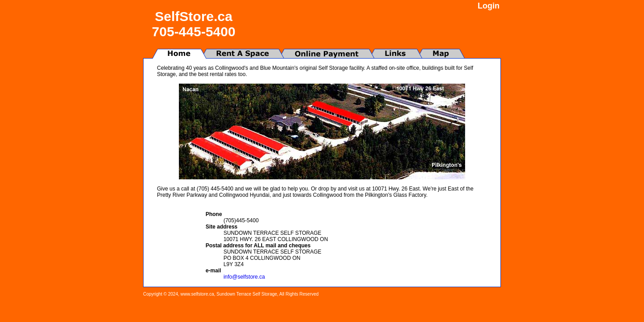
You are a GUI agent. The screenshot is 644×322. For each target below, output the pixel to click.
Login (489, 6)
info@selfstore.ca (244, 277)
